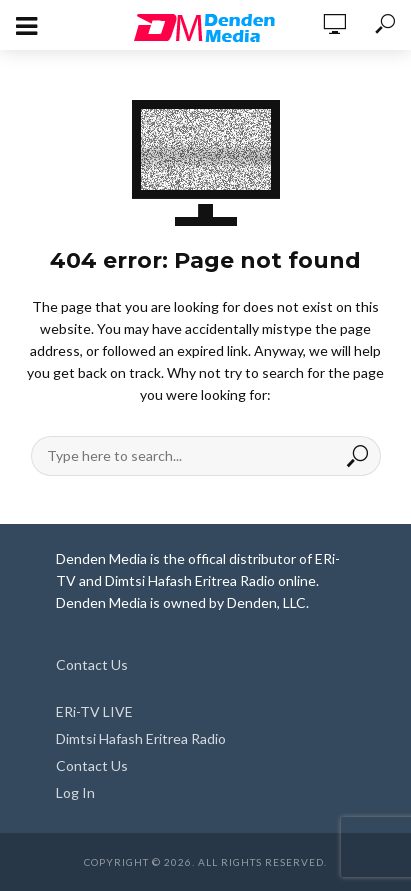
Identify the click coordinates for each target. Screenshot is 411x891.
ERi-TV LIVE (94, 711)
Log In (75, 792)
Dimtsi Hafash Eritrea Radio (141, 738)
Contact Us (92, 664)
